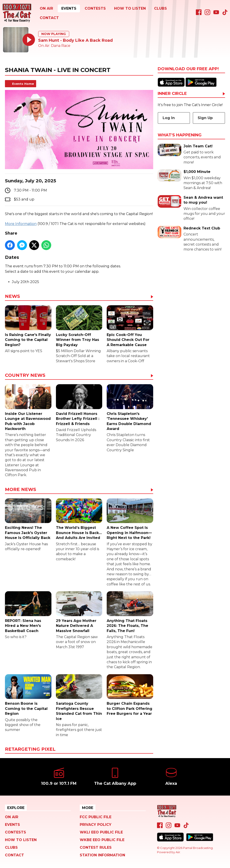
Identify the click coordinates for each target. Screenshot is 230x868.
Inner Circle (172, 94)
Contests (95, 8)
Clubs (160, 8)
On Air (46, 8)
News (12, 297)
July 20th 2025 (25, 282)
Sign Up (205, 118)
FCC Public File (96, 817)
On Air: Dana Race (54, 46)
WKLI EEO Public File (101, 832)
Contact (49, 18)
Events (69, 8)
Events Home (23, 84)
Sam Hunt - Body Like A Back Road (75, 40)
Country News (25, 375)
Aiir (178, 852)
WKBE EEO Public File (102, 840)
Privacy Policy (96, 825)
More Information (21, 224)
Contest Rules (96, 847)
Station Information (102, 855)
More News (21, 490)
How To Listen (130, 8)
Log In (169, 118)
